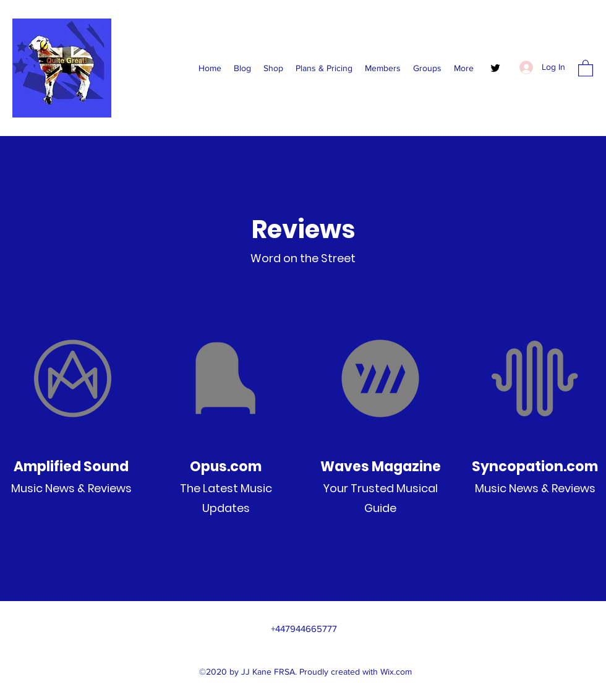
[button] (586, 68)
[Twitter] (495, 68)
